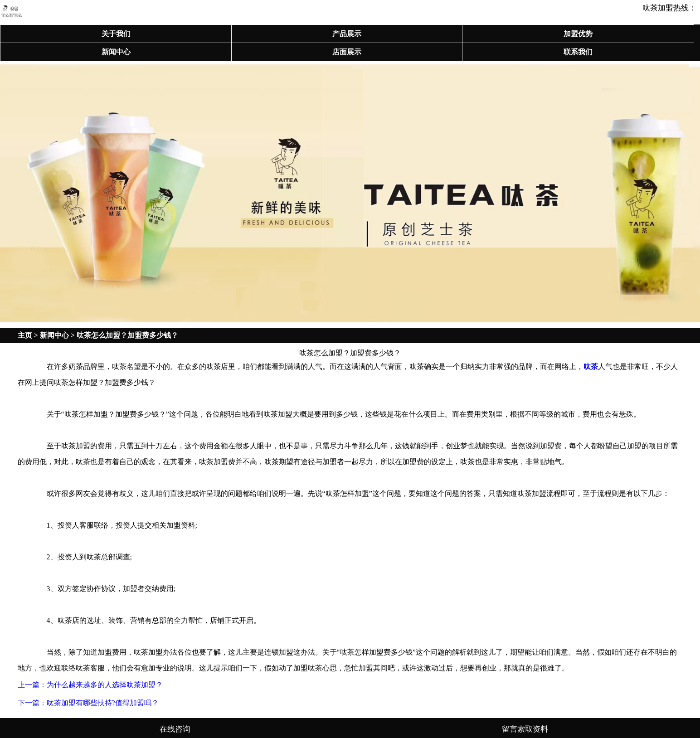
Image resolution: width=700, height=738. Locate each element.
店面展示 (347, 52)
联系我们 (578, 52)
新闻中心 (116, 52)
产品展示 (347, 34)
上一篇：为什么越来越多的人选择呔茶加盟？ (90, 685)
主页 (25, 335)
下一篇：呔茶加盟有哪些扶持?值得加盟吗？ (88, 703)
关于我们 (116, 34)
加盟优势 (578, 34)
